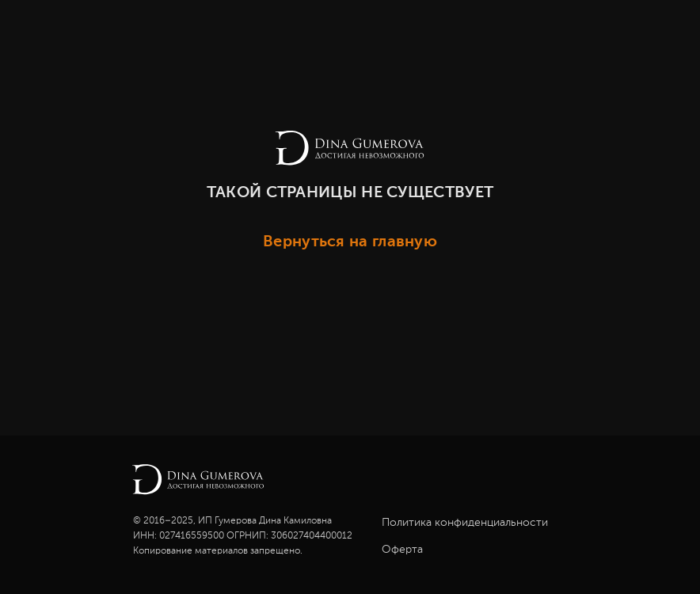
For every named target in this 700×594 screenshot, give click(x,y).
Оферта (402, 550)
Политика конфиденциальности (465, 523)
